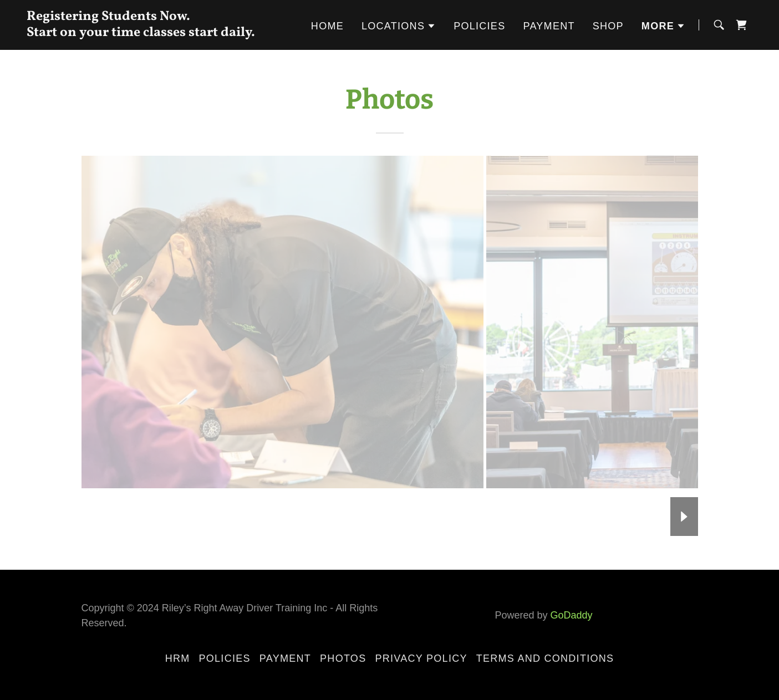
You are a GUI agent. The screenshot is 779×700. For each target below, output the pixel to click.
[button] (399, 26)
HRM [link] (178, 658)
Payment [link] (549, 26)
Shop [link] (608, 26)
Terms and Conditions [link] (545, 658)
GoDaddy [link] (572, 615)
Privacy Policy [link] (421, 658)
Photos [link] (343, 658)
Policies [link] (479, 26)
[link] (154, 32)
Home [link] (327, 26)
